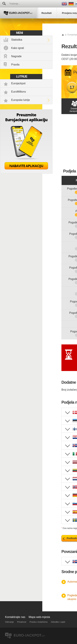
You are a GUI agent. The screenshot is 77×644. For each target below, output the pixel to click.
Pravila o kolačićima (39, 622)
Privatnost (22, 622)
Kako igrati (18, 48)
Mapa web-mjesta (39, 617)
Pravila (15, 65)
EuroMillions (19, 92)
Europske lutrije (20, 100)
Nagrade (16, 56)
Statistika (17, 40)
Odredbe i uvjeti (58, 622)
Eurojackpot (18, 83)
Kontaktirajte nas (15, 617)
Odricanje (9, 622)
